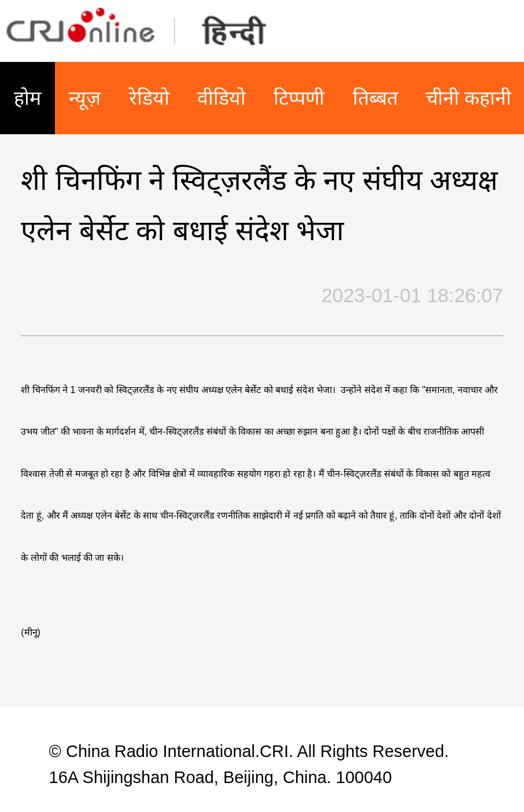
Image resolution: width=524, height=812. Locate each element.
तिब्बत (375, 98)
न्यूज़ (85, 98)
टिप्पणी (299, 98)
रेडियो (149, 98)
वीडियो (222, 98)
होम (27, 98)
